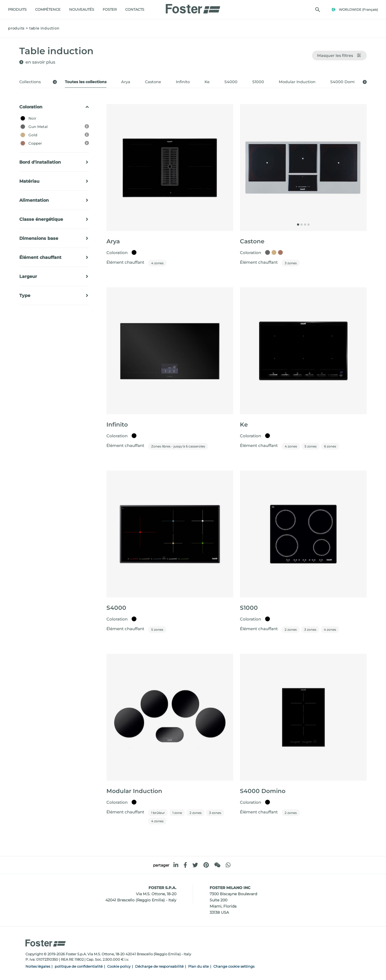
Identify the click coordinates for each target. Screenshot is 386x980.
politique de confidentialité (79, 966)
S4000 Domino (345, 82)
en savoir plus (40, 62)
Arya (126, 82)
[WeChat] (217, 865)
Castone (153, 82)
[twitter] (195, 865)
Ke (207, 82)
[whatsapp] (228, 865)
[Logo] (193, 7)
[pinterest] (206, 865)
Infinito (183, 82)
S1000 (258, 82)
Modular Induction (297, 82)
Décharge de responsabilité (159, 966)
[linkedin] (176, 865)
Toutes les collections (86, 82)
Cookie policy (119, 966)
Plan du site (198, 966)
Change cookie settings (234, 966)
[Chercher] (318, 10)
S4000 (231, 82)
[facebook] (185, 865)
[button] (55, 82)
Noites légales (38, 966)
